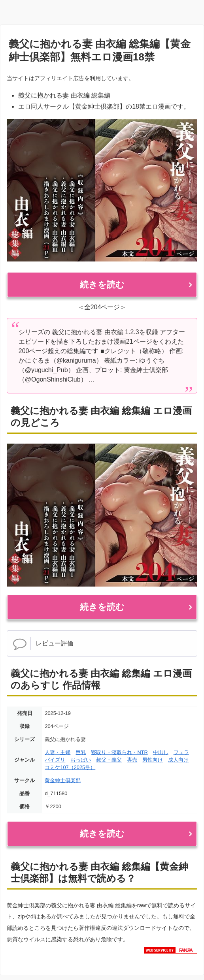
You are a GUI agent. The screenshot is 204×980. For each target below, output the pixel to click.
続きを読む (102, 285)
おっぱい (81, 760)
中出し (161, 752)
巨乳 (81, 752)
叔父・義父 (109, 760)
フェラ (181, 752)
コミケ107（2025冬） (70, 767)
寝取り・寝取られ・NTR (119, 752)
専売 (132, 760)
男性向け (153, 760)
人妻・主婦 (58, 752)
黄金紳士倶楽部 (63, 780)
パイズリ (55, 760)
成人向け (178, 760)
